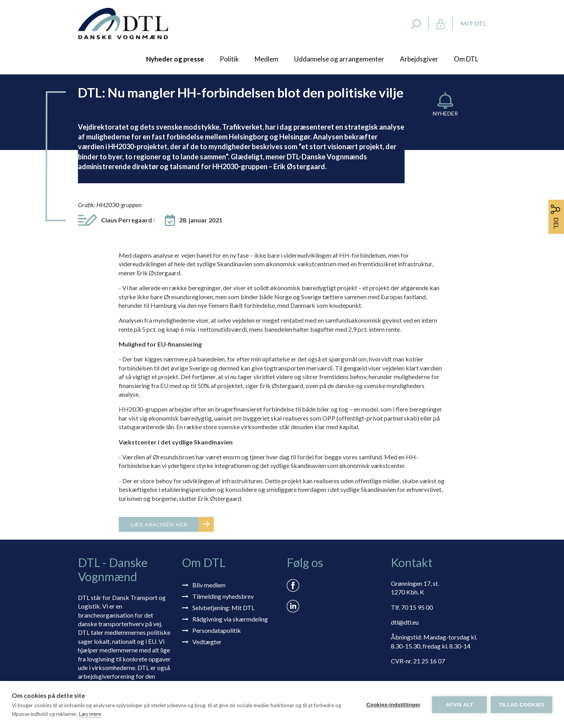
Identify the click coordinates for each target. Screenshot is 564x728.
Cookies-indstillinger (393, 705)
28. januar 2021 (201, 220)
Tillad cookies (522, 705)
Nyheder (445, 113)
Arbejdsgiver (419, 59)
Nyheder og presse (175, 59)
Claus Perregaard (128, 220)
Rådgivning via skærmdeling (230, 619)
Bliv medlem (209, 585)
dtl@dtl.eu (405, 622)
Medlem (267, 59)
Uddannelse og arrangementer (339, 59)
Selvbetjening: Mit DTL (223, 608)
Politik (229, 59)
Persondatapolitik (217, 630)
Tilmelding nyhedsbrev (223, 596)
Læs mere (90, 714)
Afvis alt (459, 705)
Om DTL (466, 59)
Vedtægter (207, 642)
